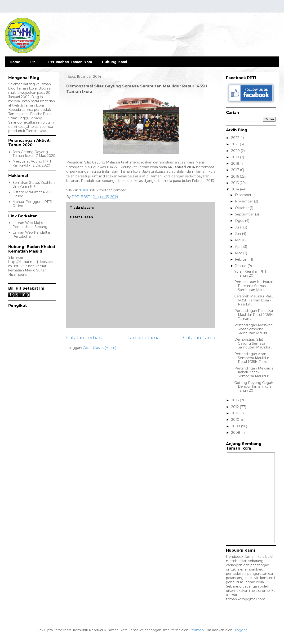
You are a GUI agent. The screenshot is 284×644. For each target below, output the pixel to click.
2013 (235, 400)
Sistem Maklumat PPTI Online (32, 194)
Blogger (240, 630)
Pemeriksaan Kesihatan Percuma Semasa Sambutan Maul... (254, 286)
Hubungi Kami (115, 62)
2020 (236, 151)
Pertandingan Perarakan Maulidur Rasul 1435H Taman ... (254, 315)
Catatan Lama (199, 338)
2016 (235, 176)
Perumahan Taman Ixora (70, 62)
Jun (238, 234)
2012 (235, 407)
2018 (236, 163)
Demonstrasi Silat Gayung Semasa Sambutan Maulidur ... (254, 343)
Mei (239, 240)
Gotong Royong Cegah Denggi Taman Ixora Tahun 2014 (254, 387)
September (245, 214)
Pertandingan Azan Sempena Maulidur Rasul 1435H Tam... (252, 358)
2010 (236, 420)
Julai (239, 227)
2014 (236, 189)
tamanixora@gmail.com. (246, 599)
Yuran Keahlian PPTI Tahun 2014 (251, 273)
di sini (83, 190)
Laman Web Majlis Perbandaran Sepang (30, 225)
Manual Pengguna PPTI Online (32, 204)
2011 (235, 413)
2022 (236, 138)
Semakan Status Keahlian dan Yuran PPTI (34, 185)
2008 (236, 433)
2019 (236, 157)
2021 (235, 144)
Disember (244, 195)
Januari (241, 266)
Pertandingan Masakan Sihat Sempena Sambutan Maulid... (253, 329)
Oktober (242, 208)
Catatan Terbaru (85, 338)
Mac (239, 253)
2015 (235, 183)
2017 (236, 170)
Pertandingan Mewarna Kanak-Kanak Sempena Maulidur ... (254, 372)
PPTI (34, 62)
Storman (197, 630)
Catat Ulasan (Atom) (100, 348)
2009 (236, 426)
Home (15, 62)
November (244, 201)
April (239, 247)
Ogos (240, 221)
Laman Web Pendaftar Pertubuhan (31, 234)
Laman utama (144, 338)
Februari (242, 259)
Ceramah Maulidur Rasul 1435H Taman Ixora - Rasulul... (254, 300)
